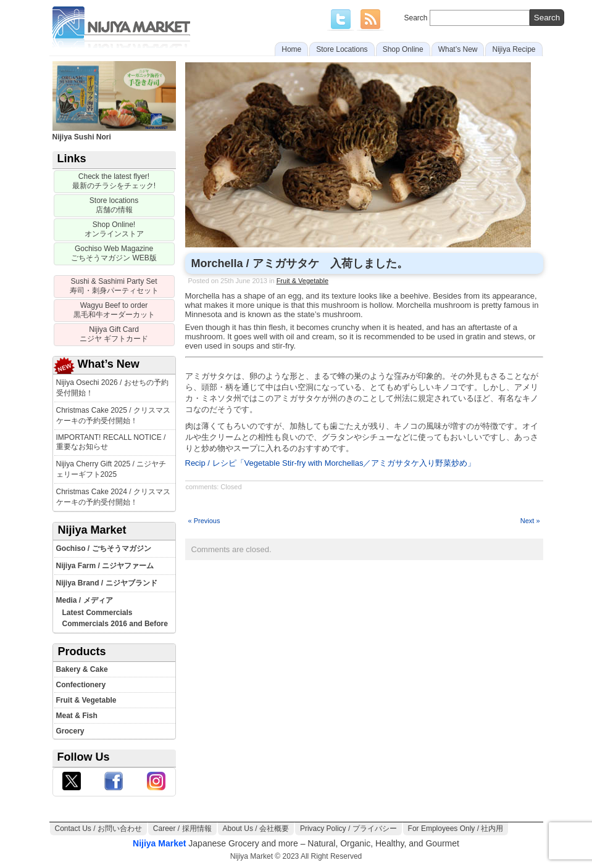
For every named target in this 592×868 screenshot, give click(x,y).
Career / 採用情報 (182, 829)
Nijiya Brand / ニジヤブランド (107, 583)
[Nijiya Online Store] (114, 230)
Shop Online (403, 49)
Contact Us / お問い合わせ (98, 829)
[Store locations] (114, 206)
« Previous (204, 521)
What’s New (458, 49)
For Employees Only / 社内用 (456, 829)
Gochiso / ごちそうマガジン (104, 548)
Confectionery (81, 685)
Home (291, 49)
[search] (547, 18)
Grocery (70, 731)
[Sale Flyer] (114, 182)
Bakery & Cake (82, 669)
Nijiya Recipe (514, 49)
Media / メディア (85, 600)
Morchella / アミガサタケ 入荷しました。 (300, 263)
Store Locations (342, 49)
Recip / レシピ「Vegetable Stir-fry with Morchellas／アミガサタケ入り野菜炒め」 (331, 463)
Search (485, 18)
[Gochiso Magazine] (114, 254)
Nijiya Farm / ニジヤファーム (105, 566)
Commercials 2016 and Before (115, 624)
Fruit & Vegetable (86, 700)
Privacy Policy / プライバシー (348, 829)
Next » (530, 521)
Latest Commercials (98, 613)
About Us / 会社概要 (256, 829)
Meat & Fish (77, 716)
